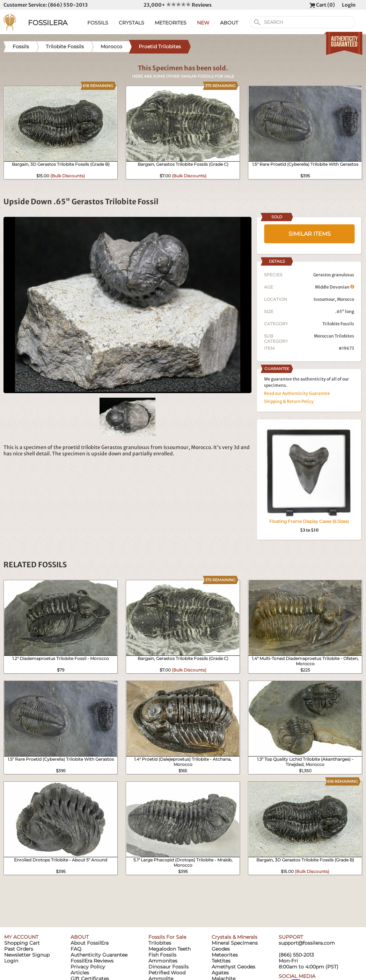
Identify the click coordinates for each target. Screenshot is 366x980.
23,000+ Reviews (178, 5)
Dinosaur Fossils (169, 967)
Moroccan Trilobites (334, 336)
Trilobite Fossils (338, 324)
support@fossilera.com (307, 943)
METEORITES (171, 23)
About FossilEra (90, 943)
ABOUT (229, 23)
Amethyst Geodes (233, 967)
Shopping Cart (22, 943)
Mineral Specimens (235, 943)
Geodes (221, 949)
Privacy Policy (88, 967)
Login (349, 5)
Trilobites (160, 943)
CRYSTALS (131, 23)
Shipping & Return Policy (289, 401)
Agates (220, 973)
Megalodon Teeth (170, 949)
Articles (80, 973)
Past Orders (19, 949)
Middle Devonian (335, 287)
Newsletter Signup (27, 955)
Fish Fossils (162, 955)
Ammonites (163, 961)
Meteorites (225, 955)
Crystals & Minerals (235, 937)
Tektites (221, 961)
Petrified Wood (167, 973)
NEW (203, 23)
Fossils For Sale (167, 937)
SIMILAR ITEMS (310, 234)
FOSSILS (98, 23)
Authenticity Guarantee (99, 955)
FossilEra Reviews (92, 961)
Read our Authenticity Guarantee (297, 393)
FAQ (76, 949)
